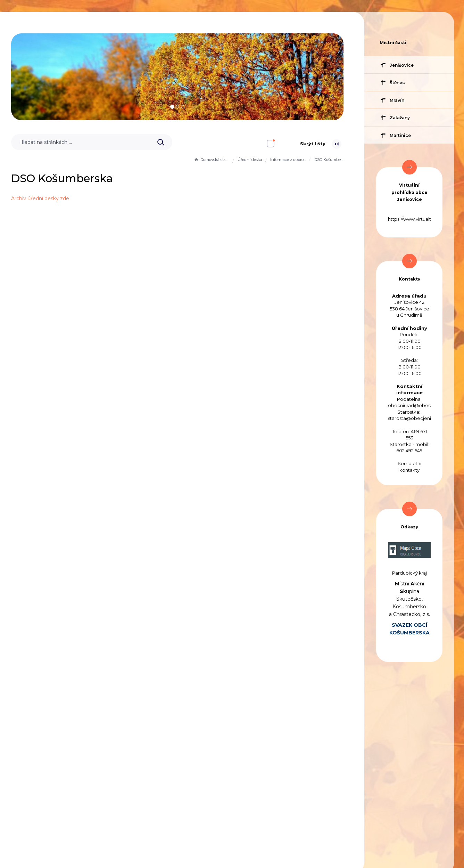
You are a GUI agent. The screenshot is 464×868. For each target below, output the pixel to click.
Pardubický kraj (409, 573)
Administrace (190, 819)
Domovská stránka (212, 160)
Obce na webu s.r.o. (304, 845)
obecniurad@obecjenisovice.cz (424, 405)
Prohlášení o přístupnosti (63, 819)
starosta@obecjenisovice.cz (420, 418)
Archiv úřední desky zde (150, 198)
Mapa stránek (133, 819)
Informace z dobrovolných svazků (288, 160)
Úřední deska (250, 160)
